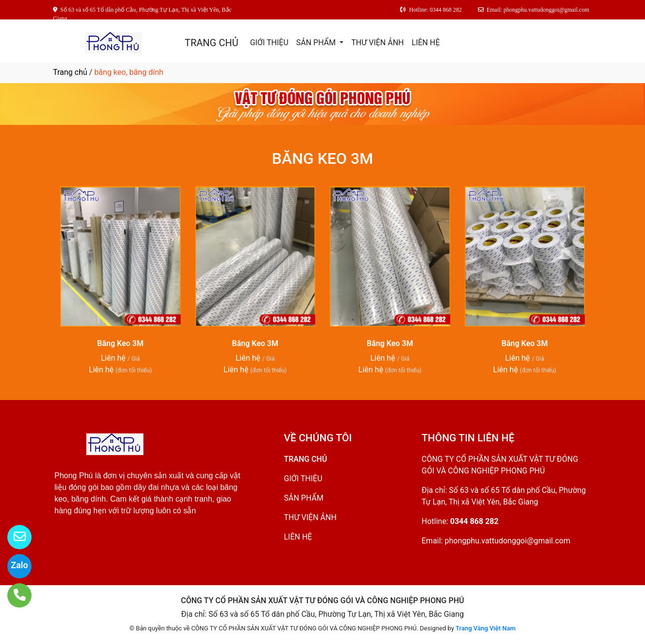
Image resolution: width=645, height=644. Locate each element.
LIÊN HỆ (426, 43)
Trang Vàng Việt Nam (485, 628)
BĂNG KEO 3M (322, 158)
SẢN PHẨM (317, 43)
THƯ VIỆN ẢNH (377, 43)
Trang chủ (70, 72)
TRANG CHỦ (211, 43)
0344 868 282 (475, 521)
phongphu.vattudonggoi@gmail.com (507, 541)
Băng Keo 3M (120, 343)
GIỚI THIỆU (269, 43)
